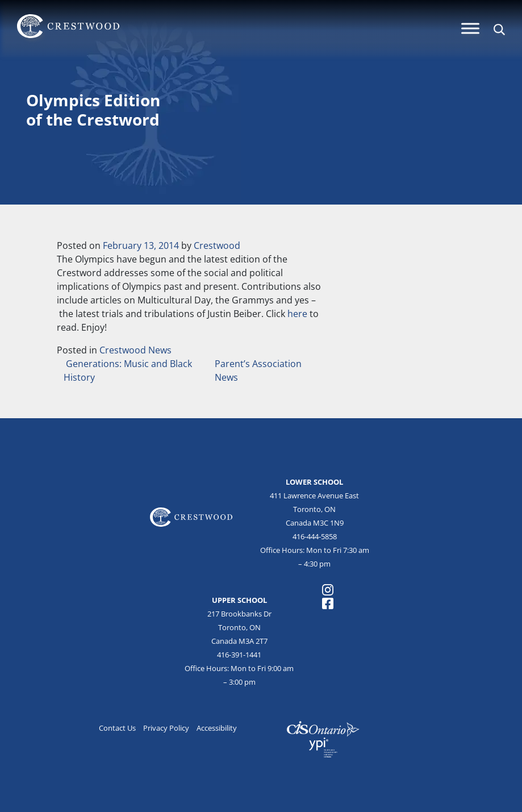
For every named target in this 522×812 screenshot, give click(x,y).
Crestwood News (135, 350)
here (298, 314)
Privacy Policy (166, 728)
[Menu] (470, 28)
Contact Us (117, 728)
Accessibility (217, 728)
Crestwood (217, 245)
